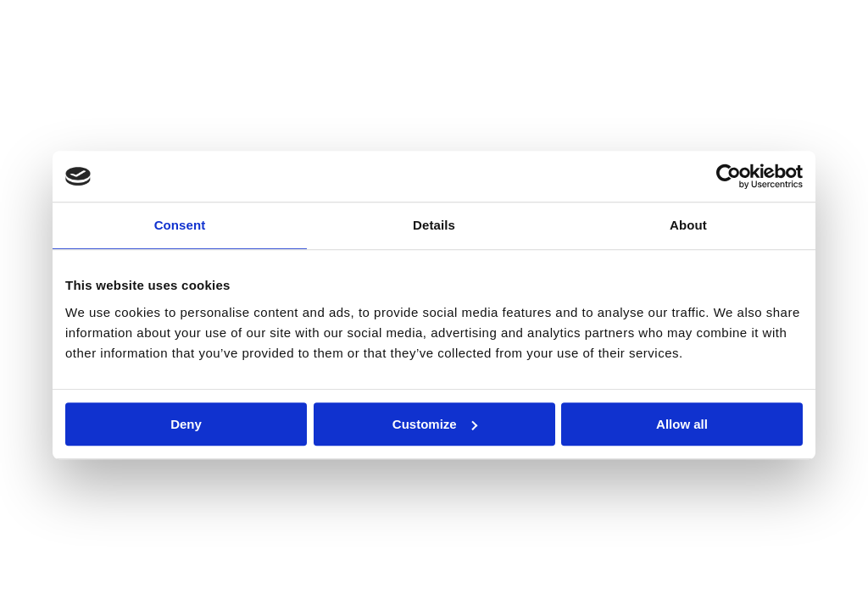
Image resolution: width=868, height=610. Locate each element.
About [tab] (688, 225)
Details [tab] (434, 225)
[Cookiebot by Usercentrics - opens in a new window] (729, 176)
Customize (435, 424)
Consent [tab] (180, 225)
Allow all (682, 424)
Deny (186, 424)
